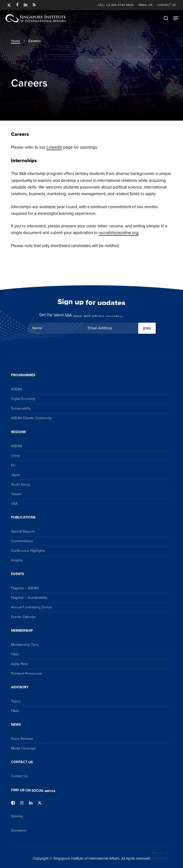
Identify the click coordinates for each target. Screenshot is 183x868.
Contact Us (19, 776)
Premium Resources (26, 673)
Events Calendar (23, 617)
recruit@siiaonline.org (119, 233)
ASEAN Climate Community (31, 418)
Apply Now (19, 664)
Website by (156, 856)
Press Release (22, 739)
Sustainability (21, 408)
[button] (176, 18)
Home (16, 41)
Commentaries (22, 541)
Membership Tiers (25, 645)
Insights (17, 560)
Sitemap (17, 816)
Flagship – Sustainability (29, 598)
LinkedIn (54, 147)
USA (14, 504)
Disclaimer (19, 830)
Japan (16, 475)
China (15, 456)
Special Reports (23, 531)
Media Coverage (23, 748)
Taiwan (16, 494)
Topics (16, 701)
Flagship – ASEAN (25, 588)
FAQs (15, 654)
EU (13, 465)
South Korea (20, 484)
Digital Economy (23, 399)
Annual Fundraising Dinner (31, 607)
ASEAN (16, 389)
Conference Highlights (28, 551)
